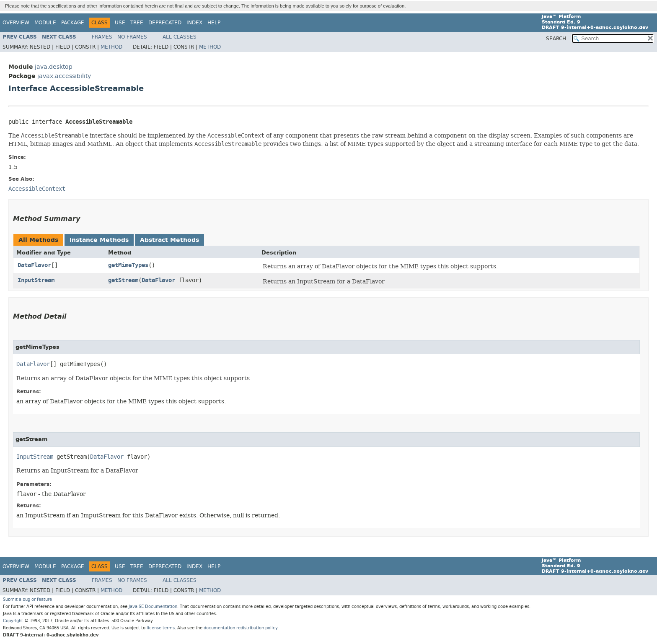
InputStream (36, 280)
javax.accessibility (64, 76)
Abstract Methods (169, 240)
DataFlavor (34, 265)
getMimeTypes (128, 265)
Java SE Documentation (153, 606)
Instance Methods (99, 240)
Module (45, 23)
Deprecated (165, 23)
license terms (161, 628)
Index (194, 23)
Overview (16, 23)
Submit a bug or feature (27, 599)
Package (73, 23)
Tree (137, 23)
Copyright (13, 621)
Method (111, 47)
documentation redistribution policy (241, 628)
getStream (123, 280)
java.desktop (54, 67)
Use (120, 23)
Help (214, 23)
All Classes (180, 37)
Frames (102, 37)
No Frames (132, 37)
